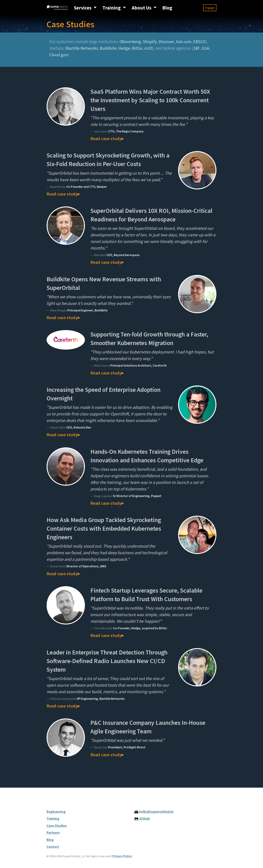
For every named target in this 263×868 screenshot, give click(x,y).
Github (142, 818)
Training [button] (112, 8)
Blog (167, 8)
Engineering (56, 812)
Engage (210, 8)
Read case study (106, 139)
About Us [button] (142, 8)
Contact (53, 847)
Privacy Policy (122, 856)
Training (53, 818)
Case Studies (57, 826)
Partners (53, 833)
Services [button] (83, 8)
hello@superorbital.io (154, 812)
